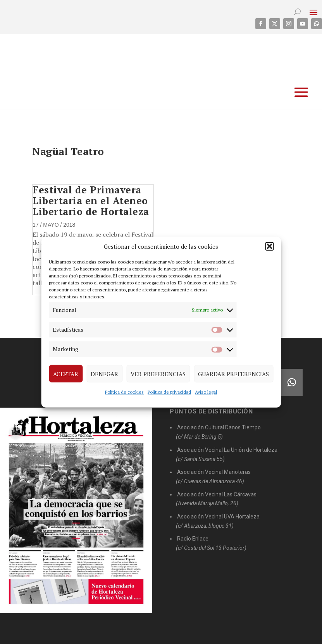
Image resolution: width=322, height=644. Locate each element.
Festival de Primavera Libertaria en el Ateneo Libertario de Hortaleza (91, 201)
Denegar (104, 374)
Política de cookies (124, 392)
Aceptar (66, 374)
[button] (269, 246)
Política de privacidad (169, 392)
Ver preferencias (158, 374)
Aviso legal (206, 392)
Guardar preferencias (233, 374)
